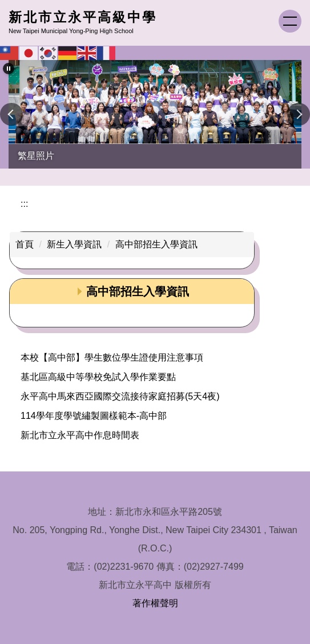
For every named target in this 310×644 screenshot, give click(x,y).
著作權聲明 (155, 603)
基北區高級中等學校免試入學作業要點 (98, 377)
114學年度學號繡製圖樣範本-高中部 (94, 416)
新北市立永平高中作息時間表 (80, 435)
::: (24, 204)
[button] (9, 69)
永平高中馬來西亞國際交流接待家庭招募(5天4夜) (120, 396)
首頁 (25, 244)
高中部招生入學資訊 (156, 244)
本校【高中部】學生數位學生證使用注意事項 (112, 357)
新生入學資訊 (74, 244)
